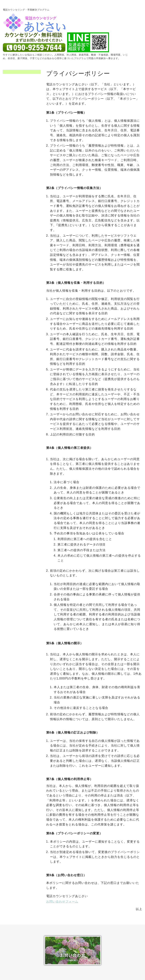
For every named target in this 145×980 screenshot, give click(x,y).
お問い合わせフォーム (62, 902)
